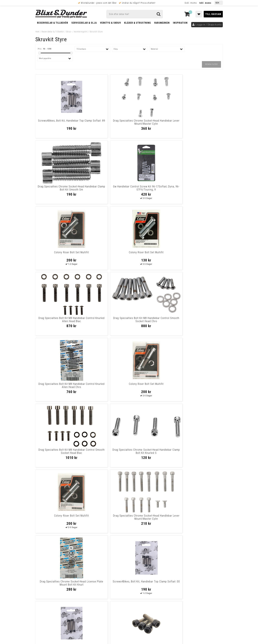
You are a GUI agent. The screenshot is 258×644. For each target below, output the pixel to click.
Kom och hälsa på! (94, 581)
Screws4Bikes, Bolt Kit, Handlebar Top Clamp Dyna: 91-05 (58, 451)
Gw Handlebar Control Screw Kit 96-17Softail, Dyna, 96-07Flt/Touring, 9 (200, 124)
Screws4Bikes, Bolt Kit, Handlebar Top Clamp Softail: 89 (58, 122)
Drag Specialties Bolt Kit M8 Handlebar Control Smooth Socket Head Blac (153, 255)
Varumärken (162, 23)
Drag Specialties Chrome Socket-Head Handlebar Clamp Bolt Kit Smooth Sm (153, 124)
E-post (112, 565)
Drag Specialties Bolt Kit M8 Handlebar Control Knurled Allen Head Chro (58, 255)
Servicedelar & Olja (84, 23)
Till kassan (213, 14)
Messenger (129, 565)
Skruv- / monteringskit (77, 32)
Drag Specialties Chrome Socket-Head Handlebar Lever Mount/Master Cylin (105, 124)
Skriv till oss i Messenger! (171, 562)
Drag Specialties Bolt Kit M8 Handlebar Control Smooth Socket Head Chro (200, 190)
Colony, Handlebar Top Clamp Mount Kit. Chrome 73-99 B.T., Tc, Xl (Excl (153, 387)
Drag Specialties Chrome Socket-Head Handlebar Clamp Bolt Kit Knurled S (200, 255)
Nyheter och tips (55, 570)
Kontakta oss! (93, 560)
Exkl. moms (191, 3)
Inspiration (180, 23)
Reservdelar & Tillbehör (53, 23)
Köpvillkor (41, 601)
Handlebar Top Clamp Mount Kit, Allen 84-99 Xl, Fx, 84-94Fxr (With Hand (105, 519)
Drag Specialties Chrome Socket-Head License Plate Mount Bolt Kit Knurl (153, 321)
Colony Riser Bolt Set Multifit (58, 186)
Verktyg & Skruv (110, 23)
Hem (37, 32)
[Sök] (135, 14)
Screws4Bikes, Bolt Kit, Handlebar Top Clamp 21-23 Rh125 (105, 385)
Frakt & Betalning (45, 598)
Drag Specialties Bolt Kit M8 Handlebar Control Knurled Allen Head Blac (153, 190)
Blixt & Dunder (202, 565)
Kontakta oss (201, 569)
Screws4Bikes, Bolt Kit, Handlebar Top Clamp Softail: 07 (58, 385)
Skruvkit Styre (96, 32)
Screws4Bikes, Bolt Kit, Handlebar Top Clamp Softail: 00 (200, 320)
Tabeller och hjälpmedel (55, 561)
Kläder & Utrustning (138, 23)
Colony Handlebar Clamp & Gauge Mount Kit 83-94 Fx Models (200, 385)
